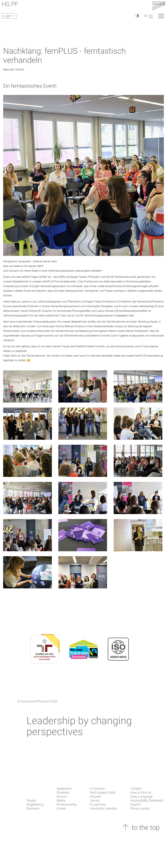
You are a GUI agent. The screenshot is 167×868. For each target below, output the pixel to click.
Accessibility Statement (147, 800)
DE (146, 16)
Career (61, 808)
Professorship (67, 804)
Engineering (35, 804)
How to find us (141, 793)
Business (33, 808)
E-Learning (97, 804)
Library (95, 800)
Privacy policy (140, 808)
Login (8, 16)
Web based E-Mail (103, 793)
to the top (145, 828)
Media (61, 800)
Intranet (95, 796)
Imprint (136, 804)
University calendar (103, 808)
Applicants (64, 789)
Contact (136, 789)
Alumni (61, 796)
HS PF (10, 5)
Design (31, 800)
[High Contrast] (137, 16)
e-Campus (97, 789)
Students (63, 793)
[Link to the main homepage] (159, 6)
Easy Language (141, 796)
